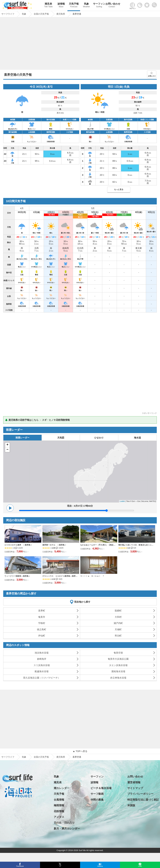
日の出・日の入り (64, 823)
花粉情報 (59, 811)
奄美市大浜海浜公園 (118, 659)
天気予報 (74, 5)
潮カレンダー (62, 788)
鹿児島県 (61, 757)
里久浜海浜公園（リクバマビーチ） (42, 678)
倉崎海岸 (42, 659)
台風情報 (59, 800)
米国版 (131, 805)
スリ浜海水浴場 (42, 665)
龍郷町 (118, 611)
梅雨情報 (59, 805)
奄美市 (42, 617)
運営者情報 (134, 782)
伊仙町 (42, 636)
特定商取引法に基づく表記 (143, 800)
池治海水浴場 (42, 653)
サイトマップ (135, 788)
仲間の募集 (97, 800)
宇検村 (42, 623)
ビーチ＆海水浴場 (101, 788)
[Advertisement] (80, 44)
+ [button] (7, 445)
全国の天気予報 (41, 757)
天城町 (118, 629)
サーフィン (99, 5)
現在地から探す (82, 602)
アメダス (59, 817)
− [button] (7, 450)
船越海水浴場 (42, 671)
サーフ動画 (97, 794)
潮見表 (48, 5)
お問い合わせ (112, 5)
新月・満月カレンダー (67, 829)
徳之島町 (42, 629)
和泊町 (118, 636)
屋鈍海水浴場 (118, 671)
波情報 (61, 5)
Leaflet (122, 501)
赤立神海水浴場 (118, 678)
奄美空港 (118, 653)
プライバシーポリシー (140, 794)
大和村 (118, 617)
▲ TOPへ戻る (80, 751)
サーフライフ (8, 757)
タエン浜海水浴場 (118, 665)
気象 (86, 5)
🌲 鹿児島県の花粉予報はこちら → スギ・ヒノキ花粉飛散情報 (37, 420)
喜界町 (42, 611)
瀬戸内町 (118, 623)
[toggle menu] (155, 4)
